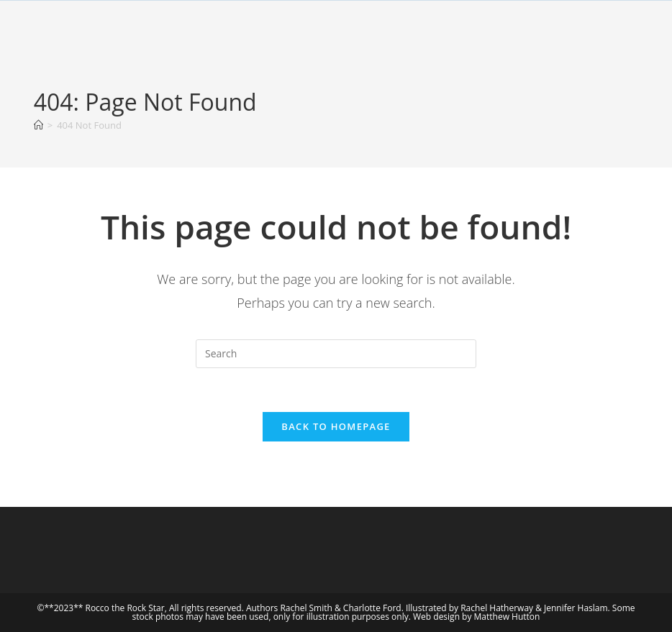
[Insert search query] (336, 354)
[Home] (38, 125)
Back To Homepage (336, 426)
